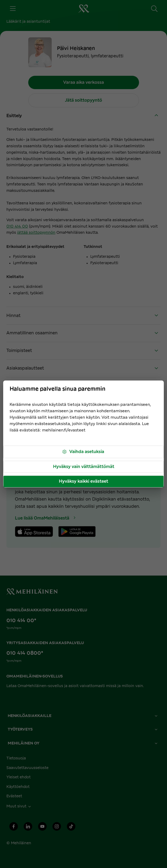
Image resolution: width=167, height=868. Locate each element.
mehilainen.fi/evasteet (64, 430)
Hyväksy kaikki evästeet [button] (83, 481)
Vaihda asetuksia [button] (83, 452)
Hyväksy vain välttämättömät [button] (84, 467)
